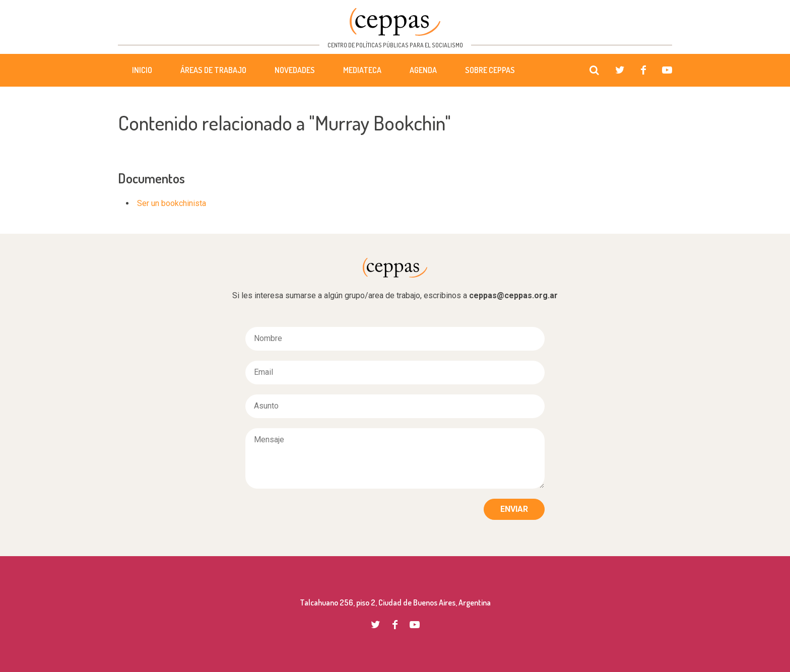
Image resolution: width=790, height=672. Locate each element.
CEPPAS (395, 22)
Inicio (142, 70)
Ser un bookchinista (172, 203)
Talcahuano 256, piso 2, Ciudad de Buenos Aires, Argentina (395, 602)
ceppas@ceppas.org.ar (513, 295)
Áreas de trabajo (213, 70)
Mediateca (362, 70)
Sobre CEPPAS (490, 70)
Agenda (423, 70)
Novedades (295, 70)
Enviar (514, 509)
